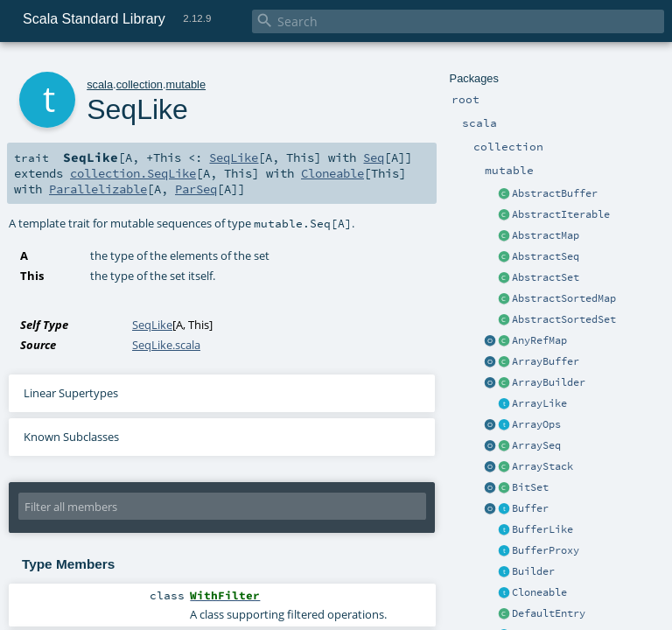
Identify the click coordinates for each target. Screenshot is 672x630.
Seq (374, 157)
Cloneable (539, 592)
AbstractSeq (546, 256)
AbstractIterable (561, 214)
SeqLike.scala (166, 345)
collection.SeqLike (133, 173)
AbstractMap (546, 235)
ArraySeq (536, 445)
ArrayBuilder (549, 382)
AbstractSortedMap (564, 298)
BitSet (530, 487)
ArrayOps (536, 424)
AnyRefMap (539, 340)
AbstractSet (546, 277)
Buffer (530, 508)
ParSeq (196, 189)
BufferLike (542, 529)
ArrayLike (539, 403)
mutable (186, 84)
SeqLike (234, 157)
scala (100, 84)
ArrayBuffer (546, 361)
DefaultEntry (549, 613)
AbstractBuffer (555, 193)
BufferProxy (546, 550)
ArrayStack (542, 466)
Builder (533, 571)
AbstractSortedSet (564, 319)
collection (140, 84)
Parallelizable (98, 189)
